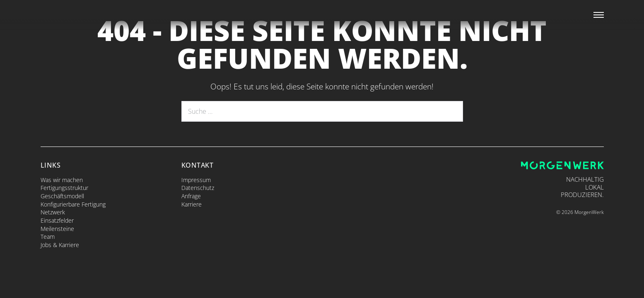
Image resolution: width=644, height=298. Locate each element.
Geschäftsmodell (62, 196)
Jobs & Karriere (60, 245)
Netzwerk (53, 212)
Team (48, 237)
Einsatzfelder (57, 220)
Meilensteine (57, 229)
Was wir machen (62, 180)
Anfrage (191, 196)
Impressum (196, 180)
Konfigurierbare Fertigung (73, 204)
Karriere (192, 204)
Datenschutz (198, 188)
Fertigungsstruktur (64, 188)
